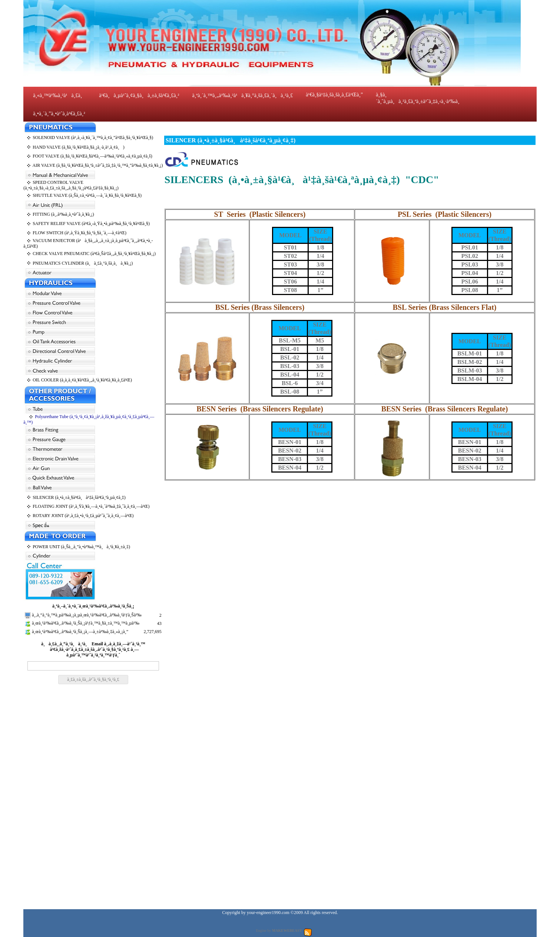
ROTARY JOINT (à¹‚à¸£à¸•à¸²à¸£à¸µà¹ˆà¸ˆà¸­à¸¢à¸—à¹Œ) (83, 516)
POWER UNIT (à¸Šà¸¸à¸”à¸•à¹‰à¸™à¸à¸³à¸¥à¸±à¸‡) (81, 547)
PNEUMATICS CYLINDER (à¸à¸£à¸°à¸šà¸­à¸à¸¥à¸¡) (83, 263)
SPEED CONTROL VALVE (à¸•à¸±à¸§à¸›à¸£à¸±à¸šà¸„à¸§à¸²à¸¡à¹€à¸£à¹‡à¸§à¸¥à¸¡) (71, 185)
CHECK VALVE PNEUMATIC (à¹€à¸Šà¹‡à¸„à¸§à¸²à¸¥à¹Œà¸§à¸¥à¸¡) (94, 254)
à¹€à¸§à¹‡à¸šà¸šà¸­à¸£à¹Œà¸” (334, 95)
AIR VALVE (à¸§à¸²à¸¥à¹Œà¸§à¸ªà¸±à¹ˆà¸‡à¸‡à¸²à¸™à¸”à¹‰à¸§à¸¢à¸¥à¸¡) (98, 165)
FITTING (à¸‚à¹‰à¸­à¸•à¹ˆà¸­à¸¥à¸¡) (63, 214)
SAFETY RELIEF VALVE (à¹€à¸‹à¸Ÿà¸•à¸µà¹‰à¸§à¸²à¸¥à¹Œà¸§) (91, 224)
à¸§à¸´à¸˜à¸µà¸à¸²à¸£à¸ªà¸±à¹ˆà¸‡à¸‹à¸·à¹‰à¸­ (417, 98)
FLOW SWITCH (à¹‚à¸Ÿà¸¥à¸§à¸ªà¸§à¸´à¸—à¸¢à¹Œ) (79, 233)
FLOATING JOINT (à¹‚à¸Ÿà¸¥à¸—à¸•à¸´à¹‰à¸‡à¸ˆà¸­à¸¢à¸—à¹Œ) (91, 506)
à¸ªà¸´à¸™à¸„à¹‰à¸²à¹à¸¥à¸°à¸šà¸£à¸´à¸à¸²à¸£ (242, 95)
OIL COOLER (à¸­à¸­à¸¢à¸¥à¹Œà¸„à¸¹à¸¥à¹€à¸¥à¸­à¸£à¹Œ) (82, 380)
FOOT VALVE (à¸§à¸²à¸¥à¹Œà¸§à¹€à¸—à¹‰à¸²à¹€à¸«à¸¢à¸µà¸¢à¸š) (92, 156)
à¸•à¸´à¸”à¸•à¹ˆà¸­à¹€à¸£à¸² (59, 114)
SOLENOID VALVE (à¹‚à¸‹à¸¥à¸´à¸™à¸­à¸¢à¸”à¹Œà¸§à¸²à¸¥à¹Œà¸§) (93, 138)
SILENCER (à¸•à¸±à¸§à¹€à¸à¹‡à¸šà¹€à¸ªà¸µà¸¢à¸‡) (79, 497)
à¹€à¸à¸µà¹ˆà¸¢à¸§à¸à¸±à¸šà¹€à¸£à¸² (139, 95)
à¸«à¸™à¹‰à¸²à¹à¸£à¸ (59, 95)
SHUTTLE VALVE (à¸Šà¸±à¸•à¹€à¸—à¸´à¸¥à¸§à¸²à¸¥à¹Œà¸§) (87, 195)
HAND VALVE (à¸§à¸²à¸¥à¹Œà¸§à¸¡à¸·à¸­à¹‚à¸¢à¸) (78, 147)
